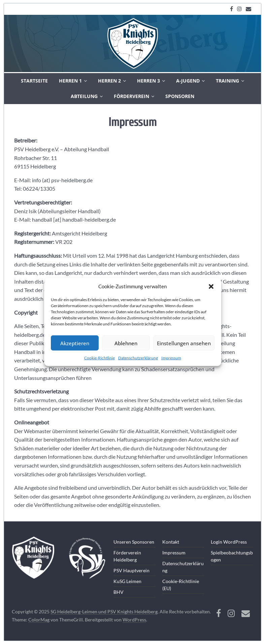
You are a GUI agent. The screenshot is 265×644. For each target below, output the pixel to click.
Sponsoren (180, 96)
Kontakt (171, 542)
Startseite (34, 81)
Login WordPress (229, 542)
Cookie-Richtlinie (100, 358)
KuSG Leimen (127, 581)
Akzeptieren (75, 343)
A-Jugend (188, 81)
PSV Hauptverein (131, 570)
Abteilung (84, 96)
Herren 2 (109, 81)
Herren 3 (148, 81)
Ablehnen (126, 343)
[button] (211, 287)
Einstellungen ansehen (184, 343)
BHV (119, 592)
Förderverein (131, 96)
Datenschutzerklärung (138, 358)
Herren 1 (70, 81)
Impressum (171, 358)
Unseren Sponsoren (134, 542)
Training (227, 81)
